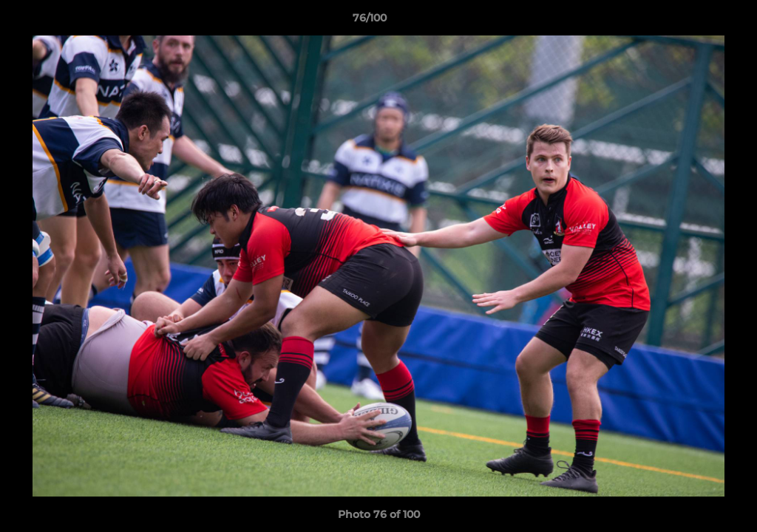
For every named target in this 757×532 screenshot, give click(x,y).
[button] (695, 21)
